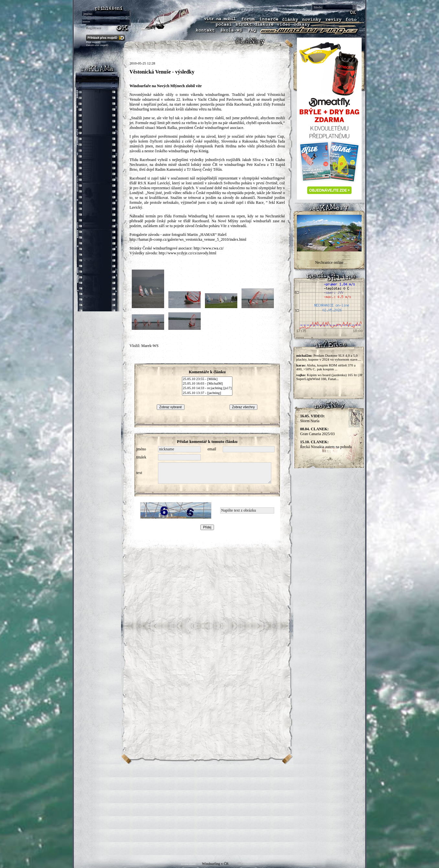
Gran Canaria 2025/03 (317, 431)
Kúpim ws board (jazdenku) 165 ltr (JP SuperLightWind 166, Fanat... (329, 377)
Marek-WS (150, 346)
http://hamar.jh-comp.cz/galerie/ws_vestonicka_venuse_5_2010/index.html (188, 239)
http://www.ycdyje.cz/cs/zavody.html (187, 253)
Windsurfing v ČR (215, 863)
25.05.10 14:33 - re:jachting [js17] (207, 388)
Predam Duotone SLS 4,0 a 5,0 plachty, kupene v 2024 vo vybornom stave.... (329, 357)
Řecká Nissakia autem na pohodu (326, 444)
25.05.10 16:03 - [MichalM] (207, 384)
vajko (300, 375)
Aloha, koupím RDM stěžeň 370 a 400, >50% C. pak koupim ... (326, 367)
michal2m (304, 355)
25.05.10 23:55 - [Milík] (207, 379)
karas (300, 365)
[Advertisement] (219, 810)
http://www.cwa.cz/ (209, 248)
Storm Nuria (312, 418)
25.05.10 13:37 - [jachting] (207, 393)
